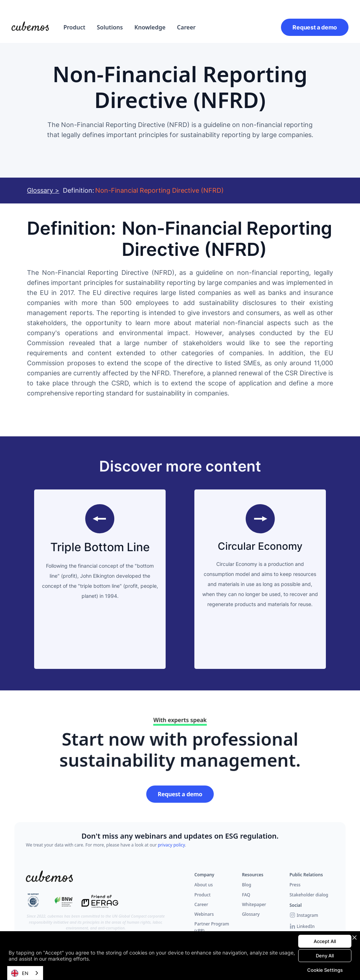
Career (186, 27)
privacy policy (171, 845)
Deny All (325, 956)
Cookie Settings (325, 970)
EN (20, 973)
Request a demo (315, 27)
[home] (30, 27)
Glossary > (43, 190)
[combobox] (25, 973)
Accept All (325, 941)
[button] (74, 27)
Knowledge (150, 27)
